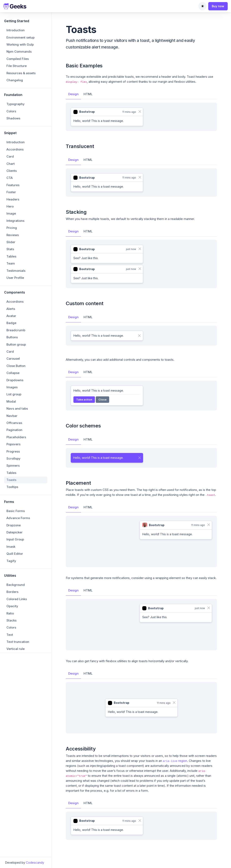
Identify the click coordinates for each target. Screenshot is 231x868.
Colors (11, 111)
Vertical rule (16, 649)
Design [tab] (73, 94)
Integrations (15, 221)
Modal (11, 401)
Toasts (11, 480)
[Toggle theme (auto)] (202, 6)
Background (16, 585)
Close (102, 399)
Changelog (15, 80)
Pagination (14, 430)
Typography (16, 104)
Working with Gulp (20, 44)
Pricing (12, 228)
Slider (11, 242)
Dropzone (14, 525)
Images (12, 387)
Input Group (15, 539)
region (175, 761)
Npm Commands (19, 52)
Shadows (13, 118)
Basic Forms (16, 511)
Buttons (12, 337)
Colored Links (17, 599)
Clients (12, 171)
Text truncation (18, 642)
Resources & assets (21, 73)
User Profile (15, 278)
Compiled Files (18, 59)
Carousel (13, 359)
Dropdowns (15, 380)
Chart (11, 164)
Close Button (16, 366)
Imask (11, 547)
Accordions (15, 149)
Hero (10, 206)
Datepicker (14, 532)
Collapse (13, 373)
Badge (11, 323)
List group (14, 394)
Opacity (12, 606)
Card (10, 156)
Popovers (13, 444)
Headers (13, 199)
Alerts (11, 309)
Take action (84, 399)
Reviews (13, 235)
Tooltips (12, 487)
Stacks (11, 620)
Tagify (11, 561)
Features (13, 185)
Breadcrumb (16, 330)
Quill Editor (15, 554)
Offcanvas (14, 423)
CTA (10, 178)
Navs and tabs (17, 409)
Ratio (10, 613)
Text (10, 635)
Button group (16, 344)
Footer (11, 192)
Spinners (13, 466)
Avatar (11, 316)
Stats (10, 249)
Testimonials (16, 271)
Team (11, 263)
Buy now (218, 6)
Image (11, 213)
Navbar (12, 416)
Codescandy (35, 863)
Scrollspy (13, 458)
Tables (11, 256)
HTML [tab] (88, 94)
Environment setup (20, 37)
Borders (12, 592)
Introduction (16, 30)
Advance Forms (18, 518)
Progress (13, 451)
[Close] (140, 111)
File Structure (17, 66)
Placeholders (16, 437)
